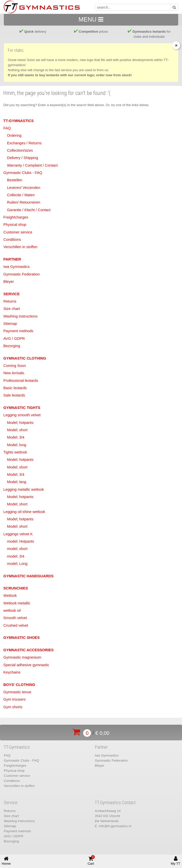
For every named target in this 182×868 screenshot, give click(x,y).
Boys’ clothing (19, 685)
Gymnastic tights (22, 408)
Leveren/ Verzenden (24, 188)
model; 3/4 (16, 556)
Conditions (12, 240)
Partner (12, 259)
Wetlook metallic (17, 603)
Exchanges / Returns (24, 143)
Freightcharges (16, 217)
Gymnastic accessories (28, 650)
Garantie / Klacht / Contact (29, 210)
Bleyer (9, 282)
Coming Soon (15, 366)
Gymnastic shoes (21, 638)
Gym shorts (13, 707)
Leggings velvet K (18, 534)
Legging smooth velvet (22, 415)
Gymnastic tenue (17, 692)
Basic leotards (15, 388)
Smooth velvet (15, 618)
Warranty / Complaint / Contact (32, 165)
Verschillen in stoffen (20, 247)
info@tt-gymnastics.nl (115, 826)
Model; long (17, 445)
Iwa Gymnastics (16, 267)
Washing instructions (20, 316)
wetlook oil (12, 610)
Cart (91, 860)
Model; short (17, 430)
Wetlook (10, 596)
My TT (176, 861)
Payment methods (18, 331)
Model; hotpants (20, 423)
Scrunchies (16, 588)
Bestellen (15, 180)
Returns (10, 301)
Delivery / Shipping (23, 158)
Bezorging (12, 346)
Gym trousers (14, 699)
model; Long (17, 564)
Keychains (12, 672)
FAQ (7, 128)
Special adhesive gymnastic (26, 665)
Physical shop (15, 225)
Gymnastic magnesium (22, 657)
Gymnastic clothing (25, 358)
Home (6, 861)
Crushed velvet (16, 625)
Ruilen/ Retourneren (24, 202)
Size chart (12, 309)
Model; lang (17, 482)
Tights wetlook (15, 452)
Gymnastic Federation (21, 274)
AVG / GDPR (14, 339)
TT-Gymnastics (19, 121)
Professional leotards (21, 381)
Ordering (14, 135)
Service (11, 294)
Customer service (18, 232)
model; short (17, 549)
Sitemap (10, 324)
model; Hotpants (21, 541)
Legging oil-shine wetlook (24, 512)
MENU (91, 19)
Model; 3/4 (16, 437)
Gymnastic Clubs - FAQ (23, 173)
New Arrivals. (14, 373)
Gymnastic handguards (28, 576)
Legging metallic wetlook (24, 489)
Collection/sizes (20, 150)
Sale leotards (14, 395)
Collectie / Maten (21, 195)
